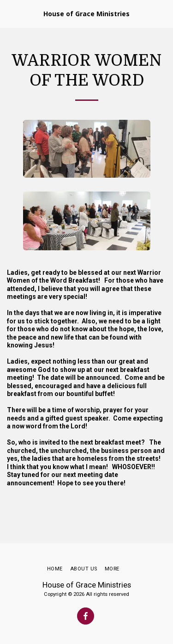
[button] (10, 13)
